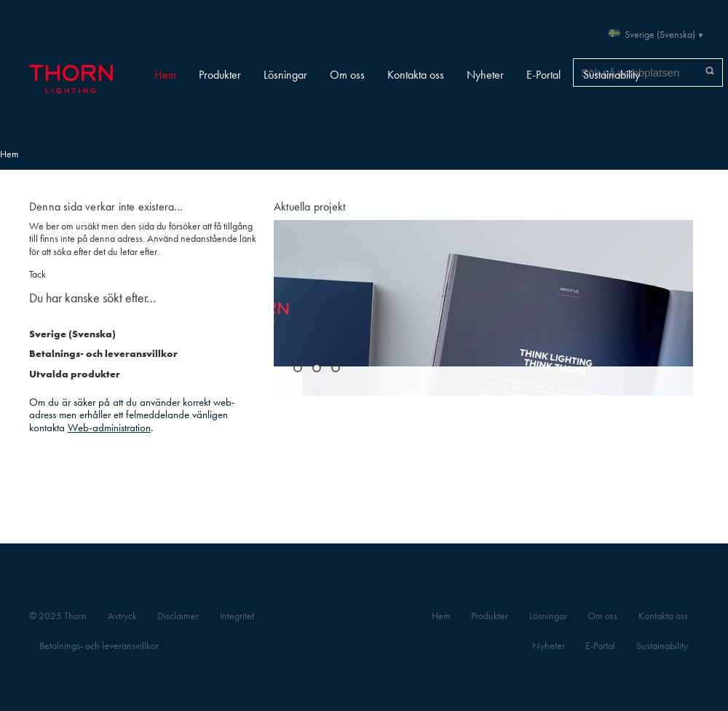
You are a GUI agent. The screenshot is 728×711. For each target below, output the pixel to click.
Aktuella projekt (309, 207)
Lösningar (285, 75)
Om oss (347, 75)
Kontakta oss (416, 75)
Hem (165, 75)
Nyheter (485, 75)
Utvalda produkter (75, 374)
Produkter (220, 75)
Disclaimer (178, 616)
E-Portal (543, 75)
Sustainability (612, 75)
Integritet (237, 616)
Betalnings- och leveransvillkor (103, 354)
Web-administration (109, 427)
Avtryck (122, 616)
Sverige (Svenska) (660, 35)
